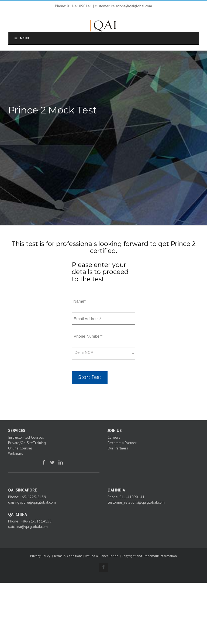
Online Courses (20, 448)
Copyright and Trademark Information (149, 556)
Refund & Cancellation (102, 556)
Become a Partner (122, 443)
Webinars (15, 453)
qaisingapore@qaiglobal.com (32, 502)
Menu (21, 38)
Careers (114, 437)
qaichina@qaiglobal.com (28, 527)
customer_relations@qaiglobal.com (136, 502)
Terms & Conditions (68, 556)
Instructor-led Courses (26, 437)
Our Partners (118, 448)
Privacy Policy (40, 556)
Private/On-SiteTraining (27, 443)
